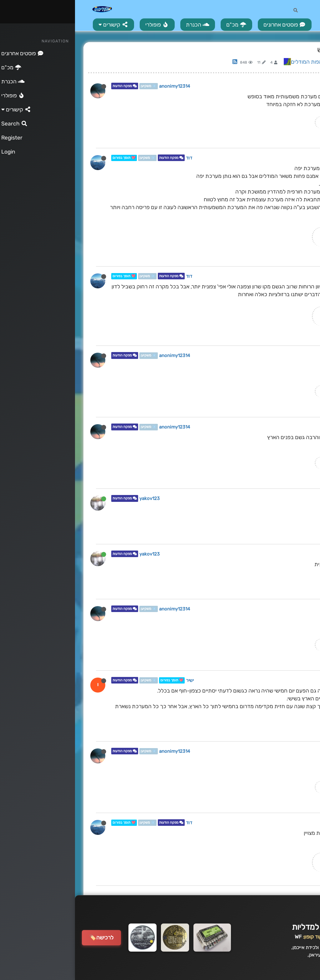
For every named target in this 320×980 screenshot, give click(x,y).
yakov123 (75, 499)
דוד (114, 158)
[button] (38, 25)
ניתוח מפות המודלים (238, 62)
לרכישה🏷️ (26, 938)
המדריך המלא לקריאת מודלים (278, 122)
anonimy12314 (100, 86)
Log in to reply (277, 63)
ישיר (115, 680)
